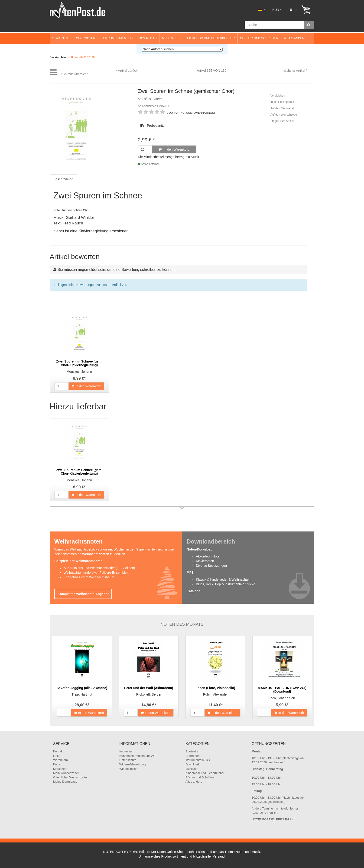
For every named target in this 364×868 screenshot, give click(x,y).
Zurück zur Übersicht (73, 74)
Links (57, 756)
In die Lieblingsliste (282, 102)
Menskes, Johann (79, 372)
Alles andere (295, 38)
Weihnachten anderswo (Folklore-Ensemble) (96, 573)
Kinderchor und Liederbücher (209, 38)
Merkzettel (60, 769)
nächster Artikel (294, 71)
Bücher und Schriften (259, 38)
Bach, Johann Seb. (282, 698)
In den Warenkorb (174, 149)
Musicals (170, 38)
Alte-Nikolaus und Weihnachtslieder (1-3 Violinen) (99, 568)
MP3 (190, 573)
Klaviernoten (205, 561)
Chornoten (86, 38)
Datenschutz (128, 760)
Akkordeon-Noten (209, 556)
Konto (57, 764)
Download (148, 38)
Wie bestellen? (129, 769)
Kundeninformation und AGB (138, 756)
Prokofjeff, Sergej (149, 694)
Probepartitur (153, 126)
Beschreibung (63, 179)
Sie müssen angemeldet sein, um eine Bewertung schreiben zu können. (116, 270)
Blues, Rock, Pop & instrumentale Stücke (226, 584)
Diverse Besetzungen (211, 566)
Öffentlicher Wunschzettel (70, 777)
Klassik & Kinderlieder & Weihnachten (223, 580)
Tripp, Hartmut (82, 694)
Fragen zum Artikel (282, 121)
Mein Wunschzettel (66, 773)
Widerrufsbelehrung (132, 764)
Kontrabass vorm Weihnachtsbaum (89, 577)
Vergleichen (278, 96)
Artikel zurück (128, 71)
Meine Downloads (65, 782)
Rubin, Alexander (215, 694)
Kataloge (193, 591)
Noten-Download (200, 549)
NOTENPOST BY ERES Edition (273, 819)
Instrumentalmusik (117, 38)
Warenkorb (60, 760)
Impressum (127, 751)
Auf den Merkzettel (282, 108)
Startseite (61, 38)
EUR (277, 10)
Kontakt (58, 751)
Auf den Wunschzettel (284, 115)
